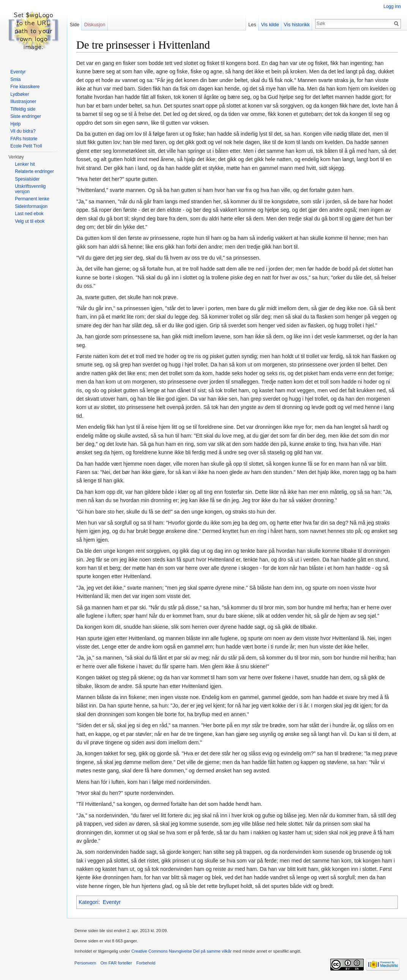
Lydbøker (20, 94)
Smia (15, 79)
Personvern (85, 963)
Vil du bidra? (23, 131)
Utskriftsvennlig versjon (30, 189)
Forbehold (146, 963)
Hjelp (15, 124)
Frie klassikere (25, 87)
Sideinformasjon (31, 206)
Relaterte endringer (34, 171)
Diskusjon (95, 25)
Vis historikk (297, 25)
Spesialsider (27, 179)
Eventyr (111, 902)
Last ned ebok (29, 214)
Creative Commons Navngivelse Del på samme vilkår (181, 951)
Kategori (88, 902)
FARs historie (24, 139)
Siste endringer (26, 116)
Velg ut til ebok (30, 221)
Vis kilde (270, 25)
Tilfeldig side (23, 109)
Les (252, 25)
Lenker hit (25, 164)
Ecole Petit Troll (26, 146)
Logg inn (392, 6)
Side (74, 25)
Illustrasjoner (23, 101)
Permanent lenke (32, 199)
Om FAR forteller (116, 963)
